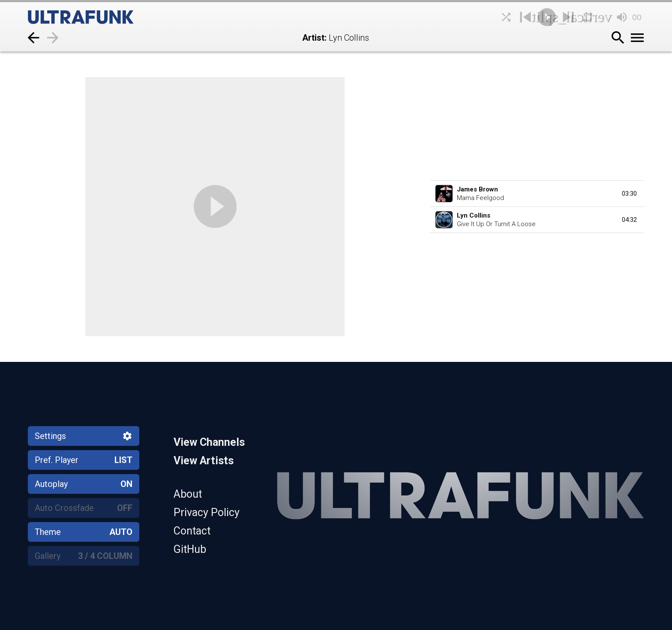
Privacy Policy (207, 512)
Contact (192, 531)
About (188, 494)
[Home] (101, 17)
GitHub (190, 549)
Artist (313, 38)
